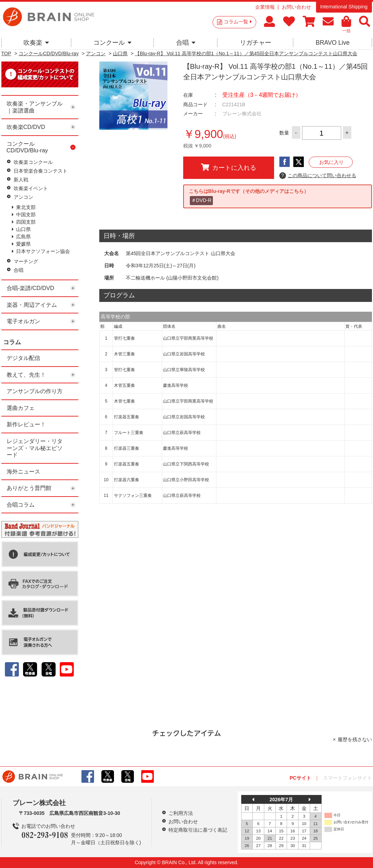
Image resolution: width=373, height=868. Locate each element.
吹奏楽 (36, 43)
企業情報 (265, 7)
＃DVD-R (201, 200)
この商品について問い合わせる (318, 176)
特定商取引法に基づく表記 (198, 830)
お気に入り (331, 162)
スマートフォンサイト (347, 778)
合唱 (186, 43)
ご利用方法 (181, 813)
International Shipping (344, 7)
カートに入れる (229, 167)
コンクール (112, 43)
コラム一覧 (238, 22)
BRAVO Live (333, 43)
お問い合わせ (296, 7)
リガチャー (256, 43)
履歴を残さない (355, 739)
